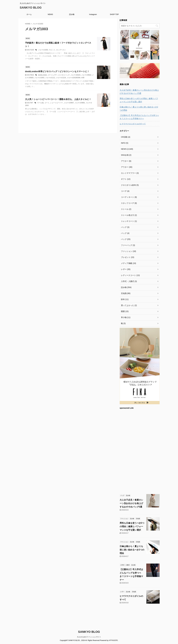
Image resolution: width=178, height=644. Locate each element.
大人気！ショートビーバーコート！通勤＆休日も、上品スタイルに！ (58, 99)
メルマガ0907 (69, 103)
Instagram (93, 14)
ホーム (29, 14)
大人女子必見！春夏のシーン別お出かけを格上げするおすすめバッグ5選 (139, 92)
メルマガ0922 (86, 75)
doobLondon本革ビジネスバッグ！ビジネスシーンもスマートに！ (57, 71)
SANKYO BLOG (31, 8)
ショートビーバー (56, 103)
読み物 (72, 14)
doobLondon (43, 75)
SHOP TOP (114, 14)
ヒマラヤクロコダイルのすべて (133, 124)
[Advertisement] (140, 451)
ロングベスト (61, 50)
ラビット (52, 50)
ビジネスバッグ (64, 75)
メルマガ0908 (80, 103)
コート (47, 103)
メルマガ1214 (61, 78)
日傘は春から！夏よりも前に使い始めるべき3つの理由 (139, 109)
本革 (83, 78)
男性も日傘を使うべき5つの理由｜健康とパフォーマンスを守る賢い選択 (139, 100)
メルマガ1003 (43, 50)
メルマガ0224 (75, 75)
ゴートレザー (53, 75)
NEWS (50, 14)
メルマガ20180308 (74, 78)
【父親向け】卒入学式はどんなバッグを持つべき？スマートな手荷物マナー (139, 117)
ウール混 (40, 103)
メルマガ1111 (50, 78)
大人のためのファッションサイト (89, 637)
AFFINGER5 (113, 640)
